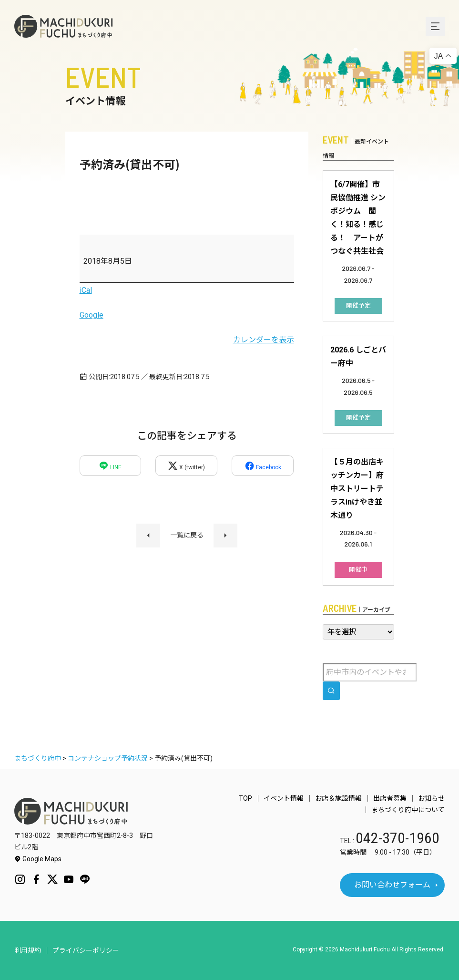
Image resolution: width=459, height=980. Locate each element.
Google (92, 315)
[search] (331, 691)
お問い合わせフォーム (392, 885)
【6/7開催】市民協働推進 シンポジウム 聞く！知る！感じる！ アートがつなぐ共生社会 (358, 218)
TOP (245, 798)
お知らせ (431, 798)
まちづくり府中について (408, 810)
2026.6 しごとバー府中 (358, 356)
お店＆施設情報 (338, 798)
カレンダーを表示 (264, 340)
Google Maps (38, 859)
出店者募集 (390, 798)
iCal (86, 290)
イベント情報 (284, 798)
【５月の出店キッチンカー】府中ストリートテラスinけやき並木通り (357, 489)
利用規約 (28, 950)
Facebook (263, 466)
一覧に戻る (187, 535)
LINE (110, 466)
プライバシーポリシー (86, 950)
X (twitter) (186, 466)
